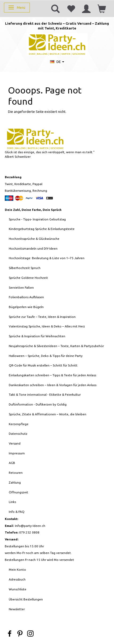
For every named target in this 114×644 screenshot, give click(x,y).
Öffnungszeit (19, 492)
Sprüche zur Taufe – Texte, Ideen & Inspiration (42, 317)
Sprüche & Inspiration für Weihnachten (37, 336)
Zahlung (15, 482)
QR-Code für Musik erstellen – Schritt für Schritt (43, 365)
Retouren (16, 473)
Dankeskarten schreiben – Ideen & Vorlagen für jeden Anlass (53, 385)
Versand (15, 443)
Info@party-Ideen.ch (30, 526)
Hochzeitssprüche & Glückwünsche (34, 239)
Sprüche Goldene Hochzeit (28, 278)
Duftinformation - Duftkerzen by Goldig (38, 404)
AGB (12, 463)
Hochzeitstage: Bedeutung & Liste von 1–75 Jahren (47, 258)
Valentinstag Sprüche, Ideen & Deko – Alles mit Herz (47, 326)
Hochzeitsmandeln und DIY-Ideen (33, 248)
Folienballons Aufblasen (26, 297)
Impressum (17, 453)
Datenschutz (18, 434)
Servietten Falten (21, 287)
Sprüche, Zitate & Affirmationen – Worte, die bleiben (48, 414)
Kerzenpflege (19, 424)
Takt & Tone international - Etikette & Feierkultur (45, 394)
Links (12, 502)
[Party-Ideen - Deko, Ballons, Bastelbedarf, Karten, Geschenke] (57, 44)
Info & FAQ (17, 512)
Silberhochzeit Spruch (25, 268)
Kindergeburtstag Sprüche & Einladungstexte (42, 229)
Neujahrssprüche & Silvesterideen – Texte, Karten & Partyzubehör (56, 346)
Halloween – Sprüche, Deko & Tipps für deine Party (46, 356)
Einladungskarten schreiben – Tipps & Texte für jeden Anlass (52, 375)
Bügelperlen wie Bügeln (26, 307)
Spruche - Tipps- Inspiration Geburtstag (37, 219)
